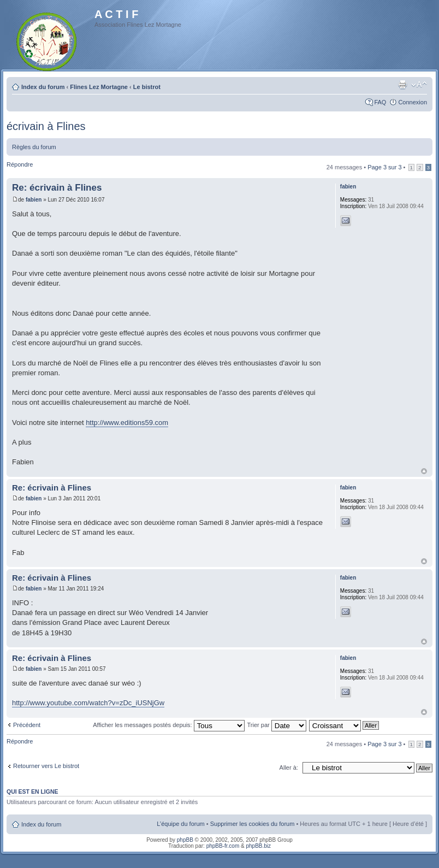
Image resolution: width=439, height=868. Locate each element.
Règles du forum (34, 147)
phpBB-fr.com (223, 846)
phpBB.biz (258, 846)
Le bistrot (147, 87)
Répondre (20, 164)
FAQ (380, 102)
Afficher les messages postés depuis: (168, 725)
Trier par (277, 725)
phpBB (185, 840)
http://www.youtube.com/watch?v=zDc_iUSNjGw (88, 703)
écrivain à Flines (46, 126)
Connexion (413, 102)
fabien (34, 200)
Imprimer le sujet (402, 85)
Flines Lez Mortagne (99, 87)
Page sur (384, 167)
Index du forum (43, 87)
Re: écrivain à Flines (57, 188)
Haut (424, 471)
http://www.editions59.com (127, 423)
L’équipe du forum (180, 824)
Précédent (27, 725)
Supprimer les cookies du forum (253, 824)
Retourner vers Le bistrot (46, 766)
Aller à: (289, 767)
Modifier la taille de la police (419, 85)
